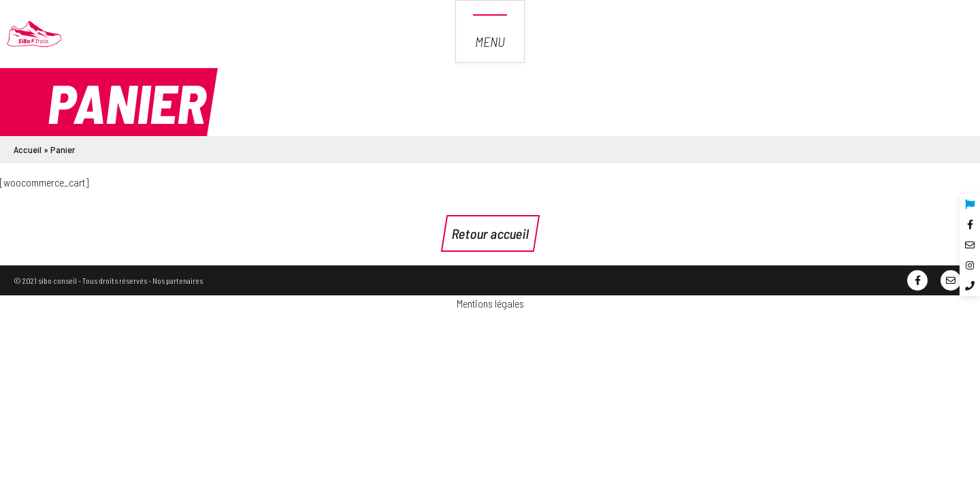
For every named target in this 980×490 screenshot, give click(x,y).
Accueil (28, 149)
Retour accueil (490, 233)
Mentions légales (490, 303)
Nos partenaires (178, 280)
